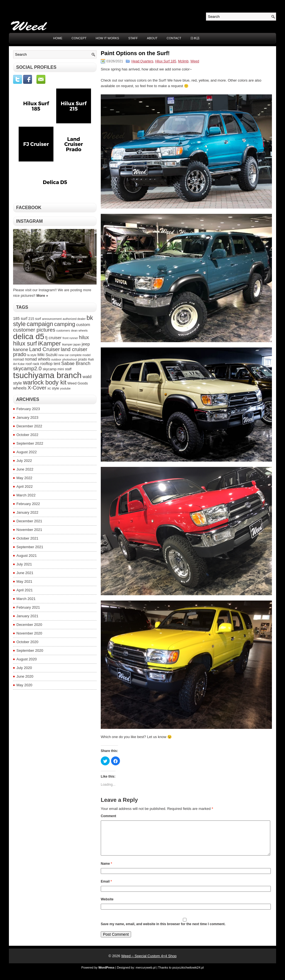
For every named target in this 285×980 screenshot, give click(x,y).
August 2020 (27, 659)
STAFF (133, 38)
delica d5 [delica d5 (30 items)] (29, 336)
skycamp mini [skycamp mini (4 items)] (53, 369)
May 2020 (24, 685)
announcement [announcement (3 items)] (52, 319)
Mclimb (183, 61)
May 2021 (24, 581)
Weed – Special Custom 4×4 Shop (149, 963)
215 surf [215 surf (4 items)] (35, 319)
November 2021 (29, 530)
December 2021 (29, 521)
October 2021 (27, 538)
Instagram (30, 221)
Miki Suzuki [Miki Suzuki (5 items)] (48, 355)
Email (106, 888)
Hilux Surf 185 (165, 61)
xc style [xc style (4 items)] (53, 388)
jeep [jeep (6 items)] (86, 344)
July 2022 (24, 461)
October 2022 (27, 435)
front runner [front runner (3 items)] (70, 338)
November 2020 (29, 633)
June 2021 (25, 573)
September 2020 (30, 651)
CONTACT (174, 38)
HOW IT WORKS (107, 38)
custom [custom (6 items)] (83, 324)
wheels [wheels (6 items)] (20, 388)
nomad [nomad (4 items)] (19, 359)
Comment (108, 816)
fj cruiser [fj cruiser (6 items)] (54, 338)
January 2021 (27, 616)
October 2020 (27, 642)
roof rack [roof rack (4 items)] (32, 364)
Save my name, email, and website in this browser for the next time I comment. (163, 931)
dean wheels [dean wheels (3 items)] (79, 330)
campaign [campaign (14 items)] (40, 324)
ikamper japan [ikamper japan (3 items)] (71, 344)
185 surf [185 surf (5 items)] (20, 318)
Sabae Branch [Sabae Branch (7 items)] (76, 363)
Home (58, 38)
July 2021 (24, 564)
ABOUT (152, 38)
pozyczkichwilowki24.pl (188, 974)
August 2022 (27, 452)
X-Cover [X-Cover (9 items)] (37, 388)
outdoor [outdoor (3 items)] (56, 359)
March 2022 (26, 495)
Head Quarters (142, 61)
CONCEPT (79, 38)
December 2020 (29, 625)
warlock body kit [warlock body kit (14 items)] (45, 382)
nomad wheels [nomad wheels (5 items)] (37, 359)
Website (107, 906)
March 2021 (26, 599)
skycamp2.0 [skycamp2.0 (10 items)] (27, 368)
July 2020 (24, 668)
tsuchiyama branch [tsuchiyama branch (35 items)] (47, 375)
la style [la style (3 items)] (32, 355)
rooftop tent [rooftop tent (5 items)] (50, 364)
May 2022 (24, 478)
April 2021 (25, 590)
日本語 (195, 38)
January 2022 (27, 512)
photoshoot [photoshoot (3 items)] (70, 359)
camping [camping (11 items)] (65, 324)
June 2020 (25, 676)
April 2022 (25, 487)
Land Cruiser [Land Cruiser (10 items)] (45, 349)
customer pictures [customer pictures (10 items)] (34, 330)
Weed (195, 61)
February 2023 (28, 409)
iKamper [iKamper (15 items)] (49, 343)
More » (42, 296)
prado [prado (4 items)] (82, 359)
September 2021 (30, 547)
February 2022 (28, 504)
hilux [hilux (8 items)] (84, 337)
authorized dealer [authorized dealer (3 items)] (74, 319)
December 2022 (29, 426)
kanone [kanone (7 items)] (21, 349)
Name (106, 870)
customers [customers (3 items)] (63, 330)
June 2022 (25, 469)
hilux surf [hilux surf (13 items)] (25, 344)
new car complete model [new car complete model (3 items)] (75, 355)
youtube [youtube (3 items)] (65, 388)
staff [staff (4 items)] (68, 369)
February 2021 (28, 607)
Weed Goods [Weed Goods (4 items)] (78, 383)
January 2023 (27, 417)
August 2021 (27, 556)
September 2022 (30, 443)
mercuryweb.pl (146, 974)
